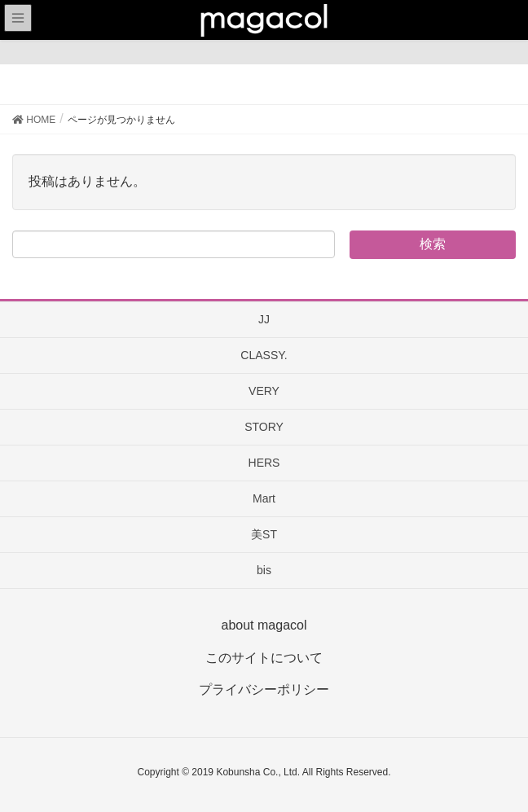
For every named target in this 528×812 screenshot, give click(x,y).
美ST (264, 534)
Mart (264, 498)
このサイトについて (264, 658)
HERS (264, 463)
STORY (264, 427)
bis (264, 570)
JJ (264, 319)
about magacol (264, 625)
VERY (264, 391)
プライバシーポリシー (264, 689)
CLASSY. (264, 355)
